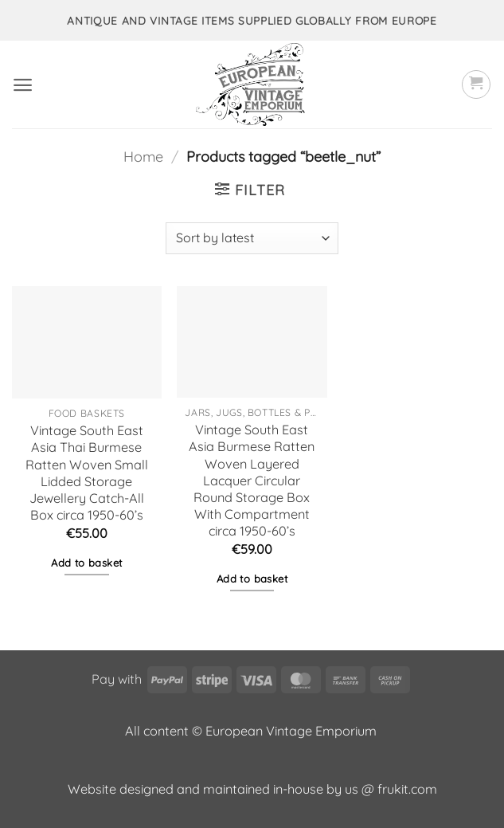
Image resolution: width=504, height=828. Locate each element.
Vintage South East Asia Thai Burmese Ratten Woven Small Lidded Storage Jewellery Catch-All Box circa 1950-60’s (87, 473)
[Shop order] (252, 238)
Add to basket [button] (86, 563)
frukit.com (407, 789)
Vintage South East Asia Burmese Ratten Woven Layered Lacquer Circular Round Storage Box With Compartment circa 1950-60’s (252, 480)
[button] (23, 85)
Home (143, 157)
